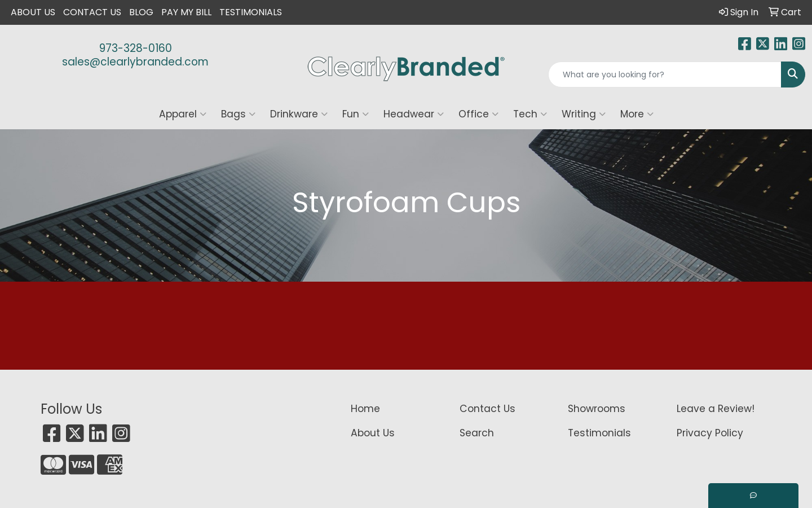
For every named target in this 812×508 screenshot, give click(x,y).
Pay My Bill (186, 12)
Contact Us (92, 12)
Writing (584, 114)
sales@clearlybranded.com (135, 62)
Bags (238, 114)
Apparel (183, 114)
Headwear (414, 114)
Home (365, 409)
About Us (33, 12)
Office (478, 114)
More (637, 114)
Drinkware (299, 114)
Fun (356, 114)
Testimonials (251, 12)
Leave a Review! (716, 409)
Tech (530, 114)
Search (477, 433)
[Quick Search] (665, 75)
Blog (141, 12)
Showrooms (597, 409)
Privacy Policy (710, 433)
